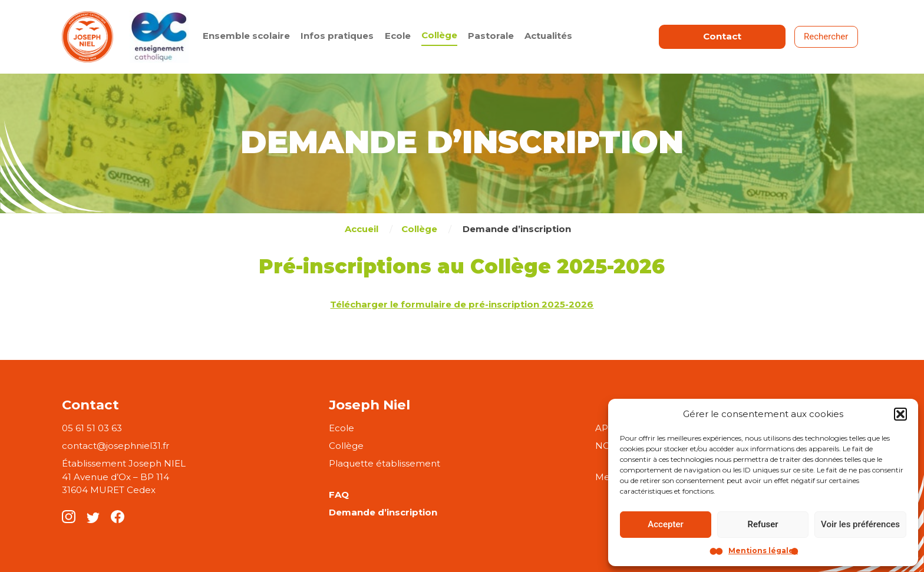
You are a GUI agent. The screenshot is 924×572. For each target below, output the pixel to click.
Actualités (548, 36)
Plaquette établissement (385, 463)
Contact (722, 36)
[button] (900, 414)
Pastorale (491, 36)
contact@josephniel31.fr (115, 446)
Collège (439, 35)
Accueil (362, 229)
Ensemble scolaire (246, 36)
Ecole (398, 36)
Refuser (763, 524)
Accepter (665, 524)
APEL (607, 428)
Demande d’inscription (383, 512)
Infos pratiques (337, 36)
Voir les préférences (860, 524)
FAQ (339, 495)
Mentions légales (763, 550)
